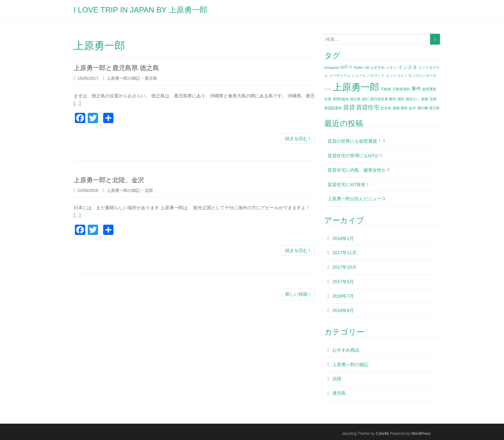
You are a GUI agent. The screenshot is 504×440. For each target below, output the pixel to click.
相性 (401, 99)
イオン (391, 67)
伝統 (328, 99)
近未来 (386, 108)
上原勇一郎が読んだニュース (357, 199)
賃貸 (349, 107)
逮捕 (396, 108)
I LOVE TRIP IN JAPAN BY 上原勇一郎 (140, 10)
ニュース (359, 76)
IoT (344, 67)
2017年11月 (344, 253)
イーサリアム (340, 76)
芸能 (433, 99)
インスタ (408, 67)
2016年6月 (343, 310)
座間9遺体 (341, 99)
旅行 (365, 99)
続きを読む (298, 139)
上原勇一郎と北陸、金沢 (109, 180)
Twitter (358, 67)
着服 (425, 99)
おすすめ (378, 67)
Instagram (332, 67)
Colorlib (382, 434)
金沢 (412, 108)
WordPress (421, 434)
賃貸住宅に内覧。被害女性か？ (359, 170)
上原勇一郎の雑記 (123, 78)
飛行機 (423, 108)
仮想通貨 (429, 89)
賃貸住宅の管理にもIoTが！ (355, 156)
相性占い (413, 99)
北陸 (149, 190)
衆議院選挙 (333, 108)
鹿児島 (151, 78)
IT (351, 67)
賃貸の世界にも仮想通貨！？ (357, 141)
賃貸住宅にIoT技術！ (349, 184)
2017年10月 (344, 267)
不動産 (386, 89)
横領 (392, 99)
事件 (416, 89)
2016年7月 (343, 296)
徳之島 (355, 99)
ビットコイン (397, 76)
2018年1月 (343, 238)
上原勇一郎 (356, 87)
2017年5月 (343, 282)
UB (367, 67)
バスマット (376, 76)
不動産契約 (401, 89)
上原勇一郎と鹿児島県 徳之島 (116, 68)
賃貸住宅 (368, 107)
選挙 (404, 108)
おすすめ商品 (346, 350)
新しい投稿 (298, 294)
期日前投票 (379, 99)
